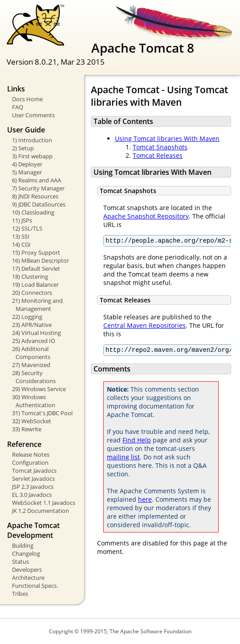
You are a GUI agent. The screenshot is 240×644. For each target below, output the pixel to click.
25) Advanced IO (34, 341)
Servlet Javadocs (33, 479)
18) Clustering (30, 277)
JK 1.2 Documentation (41, 511)
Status (20, 561)
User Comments (33, 115)
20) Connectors (32, 293)
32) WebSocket (32, 421)
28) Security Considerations (34, 377)
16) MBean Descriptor (41, 260)
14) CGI (21, 244)
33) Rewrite (27, 429)
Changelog (26, 553)
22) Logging (27, 317)
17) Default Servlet (36, 268)
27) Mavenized (31, 365)
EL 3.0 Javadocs (32, 495)
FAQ (18, 107)
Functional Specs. (35, 586)
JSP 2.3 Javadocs (33, 487)
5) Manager (27, 172)
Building (23, 545)
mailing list (123, 460)
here (145, 502)
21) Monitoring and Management (37, 305)
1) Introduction (32, 140)
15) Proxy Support (36, 252)
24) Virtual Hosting (37, 333)
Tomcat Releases (158, 155)
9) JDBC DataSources (39, 204)
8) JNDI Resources (35, 196)
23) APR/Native (32, 325)
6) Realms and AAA (37, 180)
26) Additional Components (31, 353)
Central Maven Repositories (144, 327)
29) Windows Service (39, 389)
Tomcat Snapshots (160, 147)
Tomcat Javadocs (34, 471)
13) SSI (21, 236)
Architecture (28, 578)
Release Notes (31, 454)
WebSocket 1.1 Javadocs (44, 503)
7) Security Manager (38, 188)
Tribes (20, 594)
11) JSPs (22, 220)
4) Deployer (27, 164)
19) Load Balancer (35, 285)
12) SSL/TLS (27, 228)
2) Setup (23, 148)
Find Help (137, 443)
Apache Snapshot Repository (146, 216)
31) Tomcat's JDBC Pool (42, 413)
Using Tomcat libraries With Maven (167, 138)
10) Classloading (33, 212)
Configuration (30, 462)
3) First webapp (32, 156)
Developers (27, 570)
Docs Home (27, 99)
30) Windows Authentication (34, 401)
